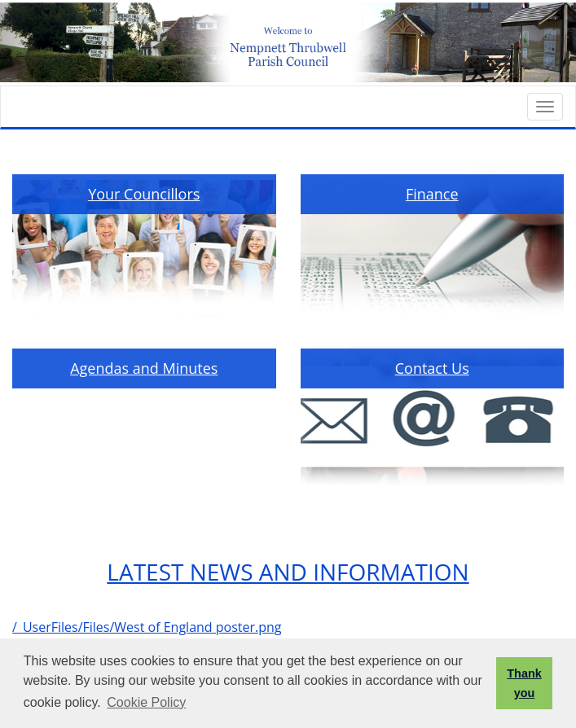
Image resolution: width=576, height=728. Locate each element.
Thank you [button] (524, 683)
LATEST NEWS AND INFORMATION (288, 572)
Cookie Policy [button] (146, 702)
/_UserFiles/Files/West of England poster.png (147, 627)
